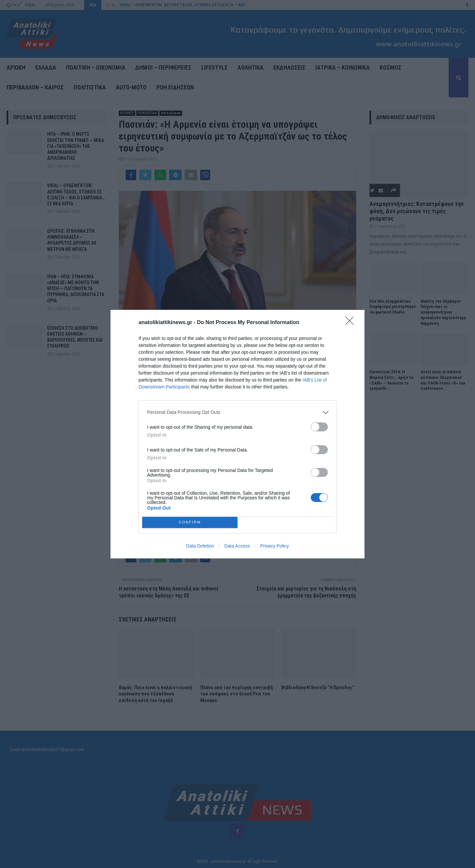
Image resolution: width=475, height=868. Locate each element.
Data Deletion (200, 546)
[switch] (319, 427)
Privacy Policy (275, 546)
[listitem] (237, 412)
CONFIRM (190, 522)
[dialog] (237, 434)
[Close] (352, 323)
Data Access (237, 546)
